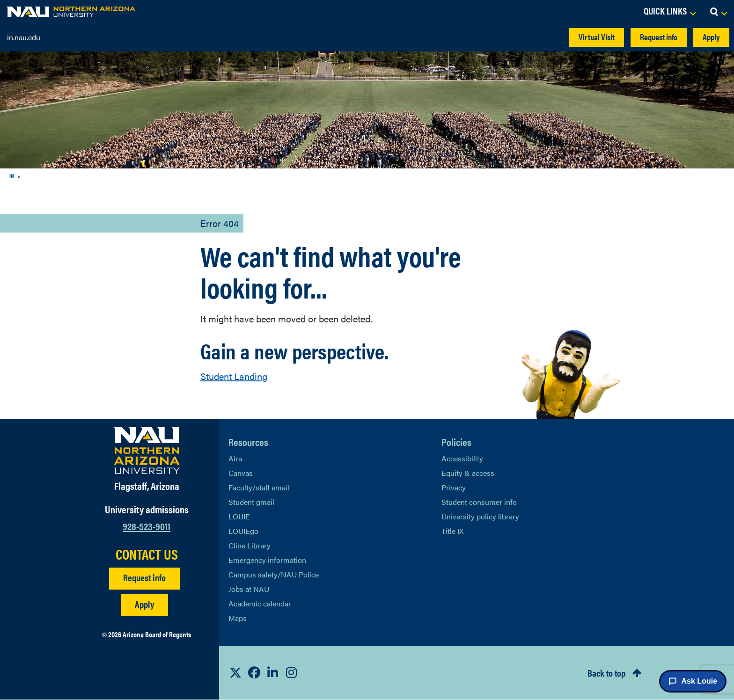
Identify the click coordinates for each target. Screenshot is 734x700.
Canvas (241, 473)
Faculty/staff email (259, 487)
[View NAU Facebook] (254, 672)
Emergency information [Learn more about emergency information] (267, 560)
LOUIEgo (243, 531)
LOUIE (239, 516)
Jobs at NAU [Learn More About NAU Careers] (249, 589)
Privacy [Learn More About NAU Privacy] (454, 487)
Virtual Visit (597, 37)
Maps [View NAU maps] (238, 618)
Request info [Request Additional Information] (144, 577)
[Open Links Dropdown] (669, 12)
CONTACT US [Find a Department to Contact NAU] (147, 554)
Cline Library (250, 545)
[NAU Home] (71, 12)
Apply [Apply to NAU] (144, 604)
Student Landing (234, 376)
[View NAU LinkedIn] (273, 672)
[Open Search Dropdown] (718, 12)
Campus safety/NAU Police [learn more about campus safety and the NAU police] (274, 574)
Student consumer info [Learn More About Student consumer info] (479, 502)
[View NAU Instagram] (292, 672)
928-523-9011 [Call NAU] (147, 526)
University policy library (480, 516)
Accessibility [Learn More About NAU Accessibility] (462, 458)
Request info (659, 37)
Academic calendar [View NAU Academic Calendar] (260, 603)
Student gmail (251, 502)
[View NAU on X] (235, 672)
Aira (235, 458)
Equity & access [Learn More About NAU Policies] (468, 473)
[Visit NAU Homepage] (147, 451)
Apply (711, 37)
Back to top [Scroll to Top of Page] (606, 673)
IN (12, 176)
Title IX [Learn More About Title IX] (452, 531)
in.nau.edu (24, 37)
